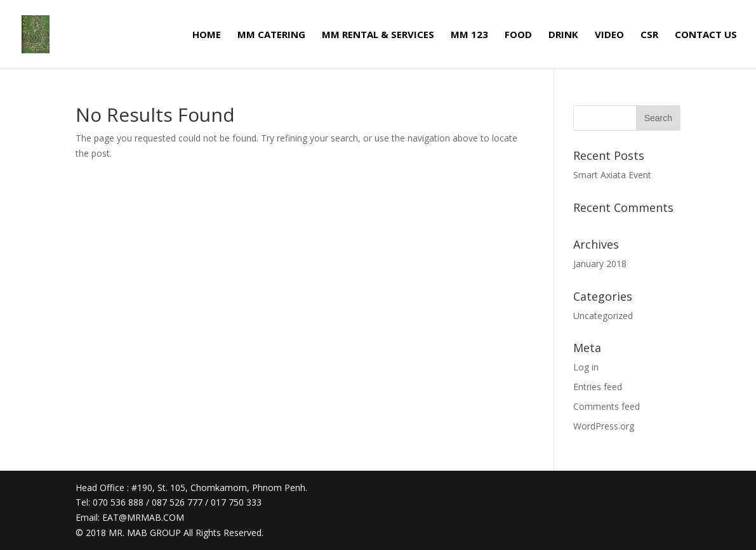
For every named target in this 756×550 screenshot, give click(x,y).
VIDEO (609, 35)
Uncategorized (603, 316)
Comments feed (607, 406)
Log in (586, 367)
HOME (207, 35)
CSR (649, 35)
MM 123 (469, 35)
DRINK (563, 35)
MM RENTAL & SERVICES (378, 35)
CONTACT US (706, 35)
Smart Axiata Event (612, 175)
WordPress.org (604, 426)
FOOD (518, 35)
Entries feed (598, 387)
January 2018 (600, 264)
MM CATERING (271, 35)
